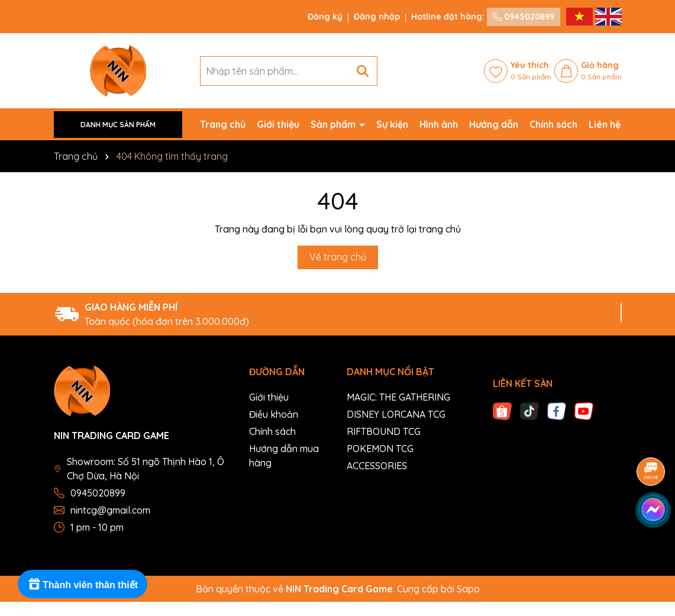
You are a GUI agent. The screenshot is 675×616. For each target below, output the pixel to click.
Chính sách (553, 124)
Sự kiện (392, 124)
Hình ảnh (439, 124)
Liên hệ (605, 124)
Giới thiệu (278, 124)
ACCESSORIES (377, 466)
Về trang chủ (338, 257)
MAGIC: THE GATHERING (398, 397)
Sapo (468, 589)
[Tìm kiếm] (363, 71)
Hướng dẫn (494, 124)
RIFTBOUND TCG (384, 431)
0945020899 (524, 17)
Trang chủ (223, 124)
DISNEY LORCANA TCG (396, 414)
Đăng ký (325, 17)
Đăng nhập (377, 17)
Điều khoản (274, 414)
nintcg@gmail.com (110, 510)
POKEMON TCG (380, 449)
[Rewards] (83, 584)
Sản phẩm (334, 124)
